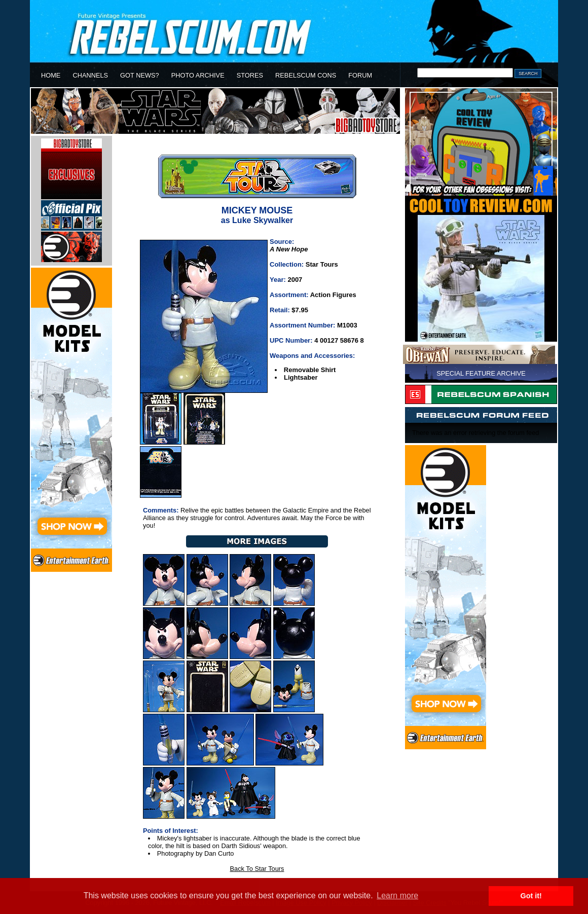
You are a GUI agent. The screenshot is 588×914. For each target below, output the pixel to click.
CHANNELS (90, 75)
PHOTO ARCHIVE (198, 75)
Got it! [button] (531, 896)
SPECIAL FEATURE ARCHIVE (481, 373)
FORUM (360, 75)
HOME (51, 75)
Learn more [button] (397, 895)
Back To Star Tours (257, 869)
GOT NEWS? (140, 75)
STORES (250, 75)
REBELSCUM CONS (306, 75)
